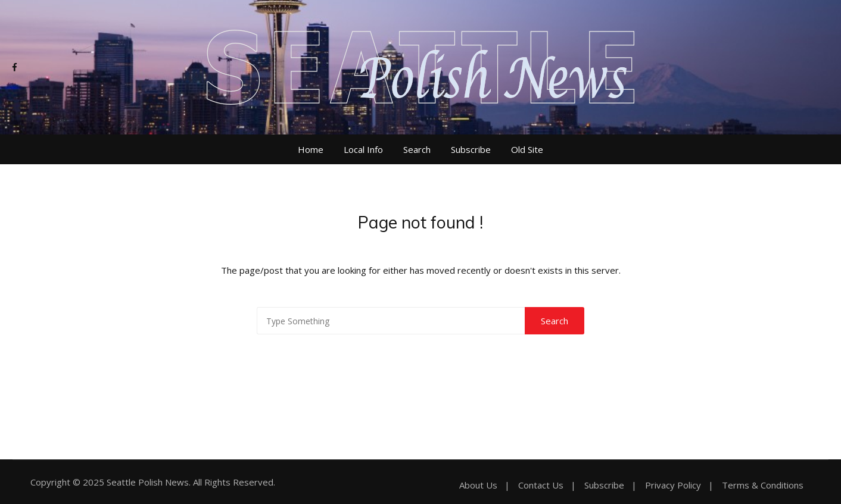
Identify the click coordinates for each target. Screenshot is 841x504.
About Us (478, 485)
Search (417, 149)
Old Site (527, 149)
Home (311, 149)
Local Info (363, 149)
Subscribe (471, 149)
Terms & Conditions (763, 485)
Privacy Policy (673, 485)
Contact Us (541, 485)
